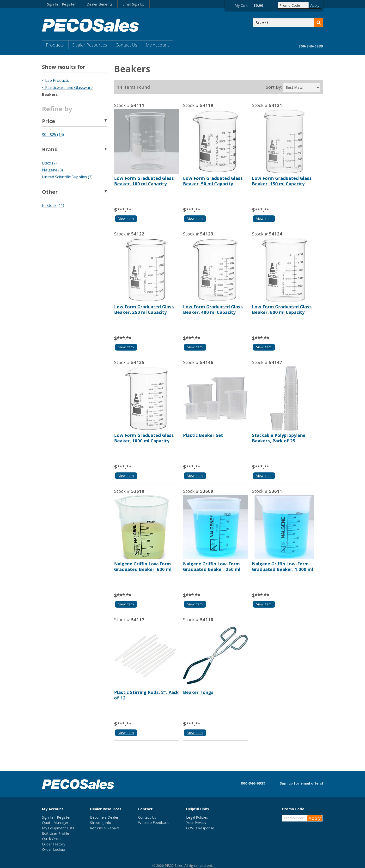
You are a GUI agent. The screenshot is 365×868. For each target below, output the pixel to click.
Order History (54, 844)
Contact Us (126, 45)
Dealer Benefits (100, 4)
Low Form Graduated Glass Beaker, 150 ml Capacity (282, 181)
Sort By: (274, 87)
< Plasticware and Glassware (67, 88)
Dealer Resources (90, 45)
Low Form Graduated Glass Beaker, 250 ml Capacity (144, 309)
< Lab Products (55, 80)
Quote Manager (55, 822)
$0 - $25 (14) (53, 135)
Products (55, 45)
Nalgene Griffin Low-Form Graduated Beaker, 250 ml (212, 566)
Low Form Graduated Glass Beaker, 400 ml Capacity (213, 309)
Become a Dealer (104, 817)
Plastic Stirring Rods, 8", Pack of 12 (146, 695)
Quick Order (52, 839)
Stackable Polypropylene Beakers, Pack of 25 (279, 438)
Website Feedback (153, 822)
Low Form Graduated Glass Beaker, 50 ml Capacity (213, 181)
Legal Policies (197, 817)
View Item (126, 219)
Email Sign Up (134, 4)
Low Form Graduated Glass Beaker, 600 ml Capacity (282, 309)
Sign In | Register (61, 4)
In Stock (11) (53, 205)
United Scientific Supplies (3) (67, 177)
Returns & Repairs (105, 828)
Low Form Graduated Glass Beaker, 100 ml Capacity (144, 181)
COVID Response (200, 828)
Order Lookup (54, 849)
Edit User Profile (56, 833)
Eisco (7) (49, 163)
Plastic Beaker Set (203, 435)
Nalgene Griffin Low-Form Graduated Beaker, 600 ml (143, 566)
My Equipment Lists (58, 828)
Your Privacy (196, 822)
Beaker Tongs (198, 692)
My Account (157, 45)
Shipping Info (101, 822)
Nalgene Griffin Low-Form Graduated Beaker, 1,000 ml (283, 566)
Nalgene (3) (52, 170)
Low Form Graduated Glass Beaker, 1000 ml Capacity (144, 438)
